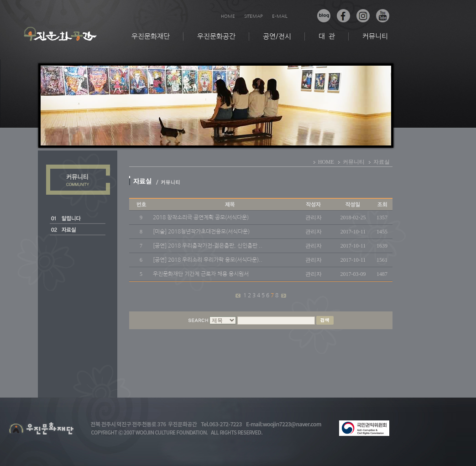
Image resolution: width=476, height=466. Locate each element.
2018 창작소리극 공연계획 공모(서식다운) (201, 217)
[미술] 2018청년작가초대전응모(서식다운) (201, 232)
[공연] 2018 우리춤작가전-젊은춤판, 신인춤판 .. (208, 246)
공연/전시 (277, 36)
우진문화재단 (151, 36)
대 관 (327, 36)
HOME (228, 16)
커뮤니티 (375, 36)
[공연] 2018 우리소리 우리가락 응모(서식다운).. (208, 260)
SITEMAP (254, 16)
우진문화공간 (216, 36)
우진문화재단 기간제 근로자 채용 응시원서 (201, 274)
